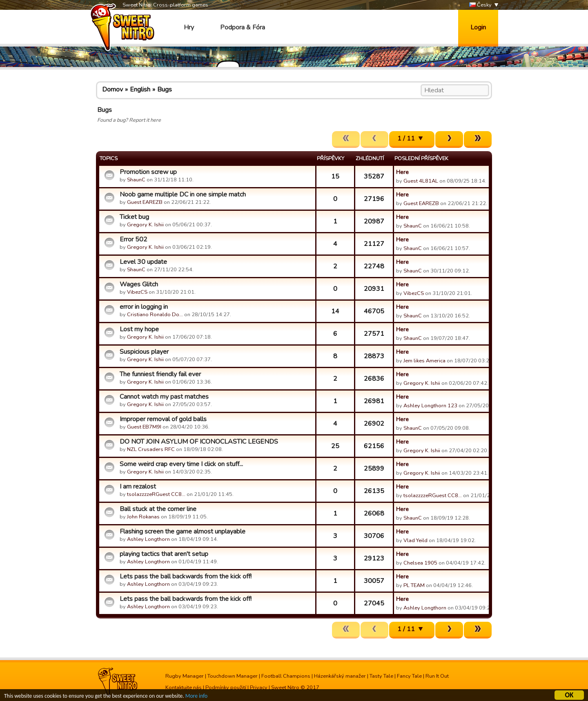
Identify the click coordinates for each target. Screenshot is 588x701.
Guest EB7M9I (144, 427)
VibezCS (137, 292)
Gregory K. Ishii (145, 225)
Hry (189, 27)
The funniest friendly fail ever (160, 374)
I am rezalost (138, 487)
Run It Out (437, 676)
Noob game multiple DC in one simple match (183, 194)
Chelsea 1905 (420, 563)
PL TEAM (414, 585)
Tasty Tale (381, 676)
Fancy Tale (409, 676)
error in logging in (144, 307)
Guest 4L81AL (421, 181)
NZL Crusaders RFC (151, 449)
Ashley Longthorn (148, 539)
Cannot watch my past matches (164, 397)
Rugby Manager (185, 676)
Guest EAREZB (145, 202)
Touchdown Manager (233, 676)
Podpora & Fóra (243, 27)
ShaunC (136, 180)
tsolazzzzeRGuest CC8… (156, 494)
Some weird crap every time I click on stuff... (181, 464)
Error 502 (134, 239)
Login (478, 27)
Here (402, 172)
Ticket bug (134, 217)
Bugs (165, 89)
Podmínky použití (226, 688)
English (140, 89)
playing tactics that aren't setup (164, 554)
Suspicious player (144, 352)
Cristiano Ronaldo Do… (155, 315)
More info (196, 697)
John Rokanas (143, 517)
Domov (112, 89)
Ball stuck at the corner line (158, 509)
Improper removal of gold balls (163, 419)
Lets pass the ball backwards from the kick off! (186, 576)
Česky (480, 5)
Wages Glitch (139, 284)
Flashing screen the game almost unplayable (183, 531)
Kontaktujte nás (184, 688)
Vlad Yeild (415, 540)
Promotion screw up (148, 172)
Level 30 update (143, 262)
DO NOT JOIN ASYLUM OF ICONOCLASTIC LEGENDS (199, 442)
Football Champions (286, 676)
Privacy (259, 688)
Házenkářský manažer (340, 676)
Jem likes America (424, 361)
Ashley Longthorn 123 (430, 406)
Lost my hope (139, 329)
